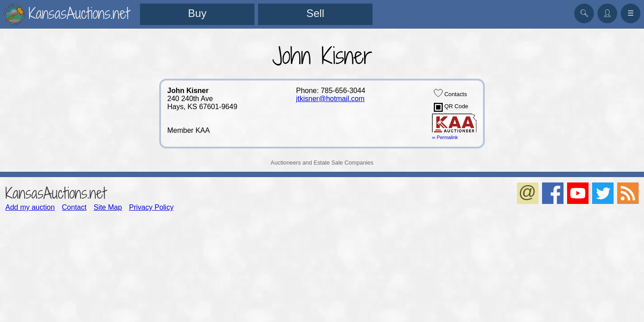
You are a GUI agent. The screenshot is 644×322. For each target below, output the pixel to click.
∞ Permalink (445, 137)
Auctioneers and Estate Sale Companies (322, 163)
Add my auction (30, 207)
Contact (74, 207)
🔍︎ (584, 13)
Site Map (108, 207)
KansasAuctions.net (56, 193)
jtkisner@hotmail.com (330, 99)
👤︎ (607, 13)
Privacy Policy (152, 207)
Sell (315, 13)
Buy (197, 13)
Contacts (450, 93)
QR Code (451, 107)
